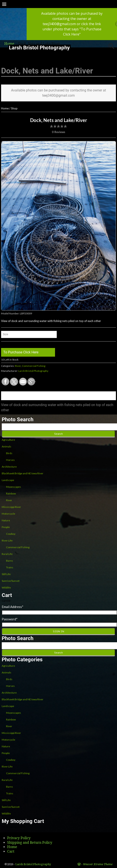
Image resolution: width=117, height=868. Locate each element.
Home (5, 108)
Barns (10, 561)
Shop (14, 108)
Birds (9, 453)
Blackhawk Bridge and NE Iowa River (23, 473)
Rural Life (7, 554)
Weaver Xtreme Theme (98, 864)
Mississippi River (11, 507)
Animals (6, 446)
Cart (11, 851)
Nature (6, 520)
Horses (10, 460)
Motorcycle (8, 514)
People (6, 527)
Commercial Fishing (34, 366)
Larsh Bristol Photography (39, 48)
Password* (10, 619)
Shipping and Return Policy (30, 843)
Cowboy (11, 534)
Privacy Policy (19, 838)
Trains (10, 567)
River (18, 366)
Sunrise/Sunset (11, 581)
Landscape (8, 480)
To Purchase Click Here (21, 352)
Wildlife (6, 588)
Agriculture (8, 440)
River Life (7, 540)
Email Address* (13, 607)
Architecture (9, 467)
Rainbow (11, 493)
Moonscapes (14, 487)
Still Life (6, 574)
